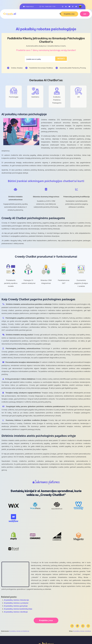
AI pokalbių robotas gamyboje (16, 606)
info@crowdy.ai (30, 7)
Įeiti (85, 14)
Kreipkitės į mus (69, 14)
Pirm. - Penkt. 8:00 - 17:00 (49, 7)
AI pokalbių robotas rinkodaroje (16, 600)
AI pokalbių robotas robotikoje (16, 612)
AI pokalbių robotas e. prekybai (16, 603)
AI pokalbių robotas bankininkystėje (18, 609)
